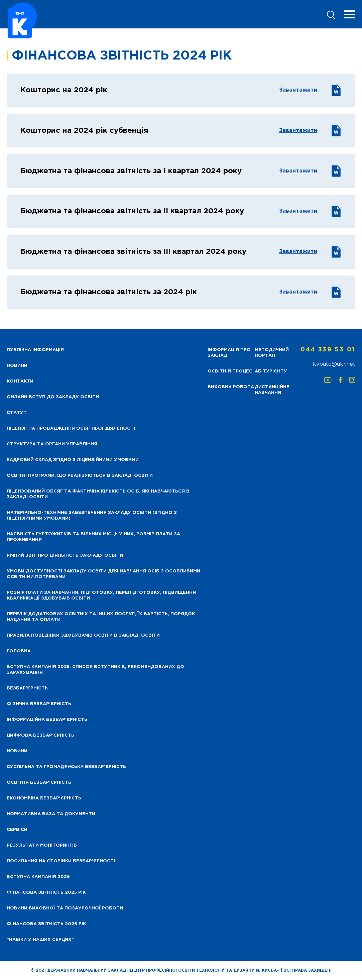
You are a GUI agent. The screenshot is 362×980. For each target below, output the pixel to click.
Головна (19, 651)
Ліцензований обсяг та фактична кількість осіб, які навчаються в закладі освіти (98, 494)
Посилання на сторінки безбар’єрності (61, 861)
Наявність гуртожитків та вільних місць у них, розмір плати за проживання (93, 537)
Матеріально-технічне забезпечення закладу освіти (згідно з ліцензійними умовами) (92, 516)
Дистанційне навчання (272, 390)
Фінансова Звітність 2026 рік (46, 924)
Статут (17, 413)
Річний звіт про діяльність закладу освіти (65, 556)
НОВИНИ (17, 366)
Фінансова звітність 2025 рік (46, 893)
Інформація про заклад (229, 353)
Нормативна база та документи (51, 814)
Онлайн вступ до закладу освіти (53, 397)
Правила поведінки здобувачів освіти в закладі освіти (83, 635)
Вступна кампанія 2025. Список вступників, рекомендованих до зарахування (95, 670)
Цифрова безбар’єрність (40, 735)
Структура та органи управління (52, 444)
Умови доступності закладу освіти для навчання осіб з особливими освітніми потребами (103, 574)
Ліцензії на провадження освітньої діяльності (71, 428)
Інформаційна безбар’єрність (47, 720)
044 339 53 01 (328, 350)
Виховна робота (231, 387)
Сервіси (17, 830)
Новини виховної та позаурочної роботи (65, 908)
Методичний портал (272, 353)
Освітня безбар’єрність (39, 783)
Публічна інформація (35, 350)
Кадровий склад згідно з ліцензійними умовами (73, 460)
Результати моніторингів (42, 845)
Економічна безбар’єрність (44, 798)
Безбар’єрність (27, 688)
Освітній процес (230, 371)
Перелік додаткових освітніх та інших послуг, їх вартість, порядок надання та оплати (101, 617)
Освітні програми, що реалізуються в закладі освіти (80, 476)
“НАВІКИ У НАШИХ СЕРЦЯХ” (40, 940)
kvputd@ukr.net (334, 364)
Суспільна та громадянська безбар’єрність (66, 767)
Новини (17, 751)
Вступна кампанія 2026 (38, 877)
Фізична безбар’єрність (39, 704)
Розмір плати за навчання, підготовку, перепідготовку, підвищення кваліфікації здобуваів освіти (101, 595)
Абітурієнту (271, 371)
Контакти (20, 381)
